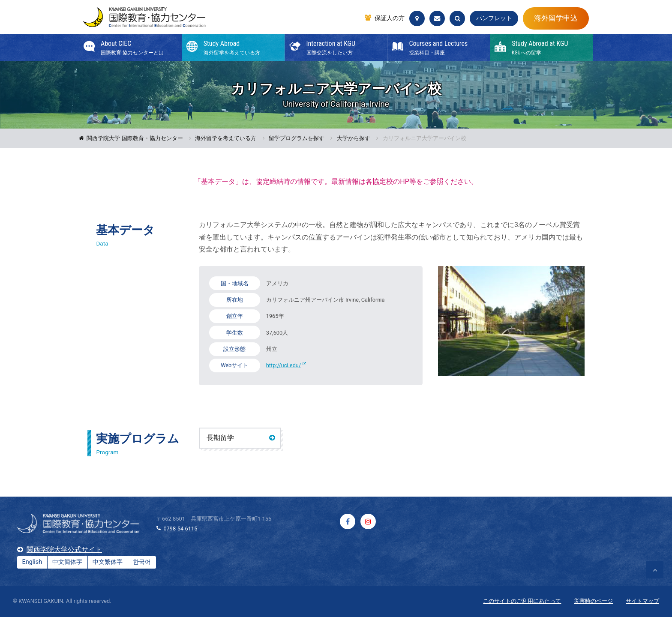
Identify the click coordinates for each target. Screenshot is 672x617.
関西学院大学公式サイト (64, 550)
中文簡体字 (67, 562)
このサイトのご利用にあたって (522, 601)
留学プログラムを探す (297, 139)
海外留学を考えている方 (226, 139)
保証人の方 (390, 18)
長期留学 (220, 438)
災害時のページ (593, 601)
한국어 (142, 562)
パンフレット (494, 18)
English (32, 562)
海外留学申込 (556, 18)
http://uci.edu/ (283, 365)
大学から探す (354, 139)
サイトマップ (642, 601)
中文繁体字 (108, 562)
